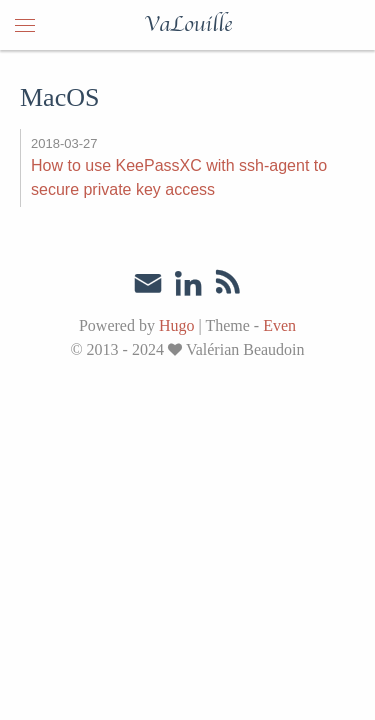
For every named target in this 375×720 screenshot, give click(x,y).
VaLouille (188, 25)
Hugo (177, 325)
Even (279, 325)
